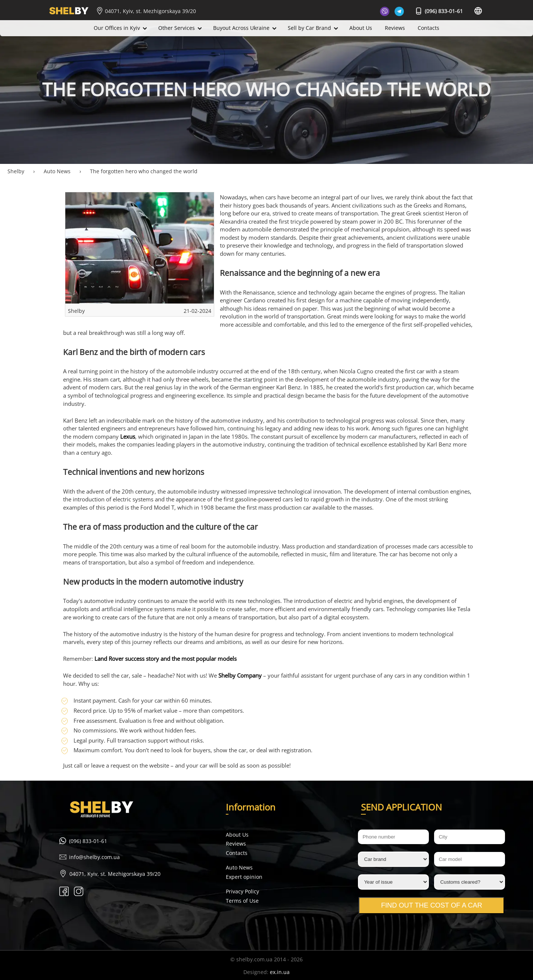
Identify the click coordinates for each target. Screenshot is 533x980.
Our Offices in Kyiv (117, 28)
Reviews (395, 28)
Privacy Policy (242, 891)
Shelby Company (240, 676)
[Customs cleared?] (470, 882)
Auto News (239, 867)
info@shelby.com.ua (94, 857)
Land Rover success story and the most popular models (166, 659)
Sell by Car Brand (309, 28)
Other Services (177, 28)
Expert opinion (244, 877)
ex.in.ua (280, 972)
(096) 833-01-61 (440, 11)
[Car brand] (393, 859)
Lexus (128, 437)
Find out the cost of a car (432, 905)
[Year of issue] (393, 882)
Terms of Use (242, 901)
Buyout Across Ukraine (241, 28)
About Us (361, 28)
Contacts (428, 28)
